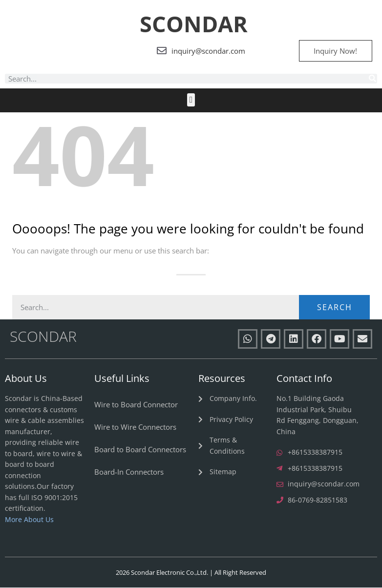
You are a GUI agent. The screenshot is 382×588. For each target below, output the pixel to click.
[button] (191, 100)
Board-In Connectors (129, 472)
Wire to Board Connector (136, 405)
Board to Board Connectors (140, 450)
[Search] (372, 79)
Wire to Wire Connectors (135, 427)
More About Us (29, 519)
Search (335, 308)
